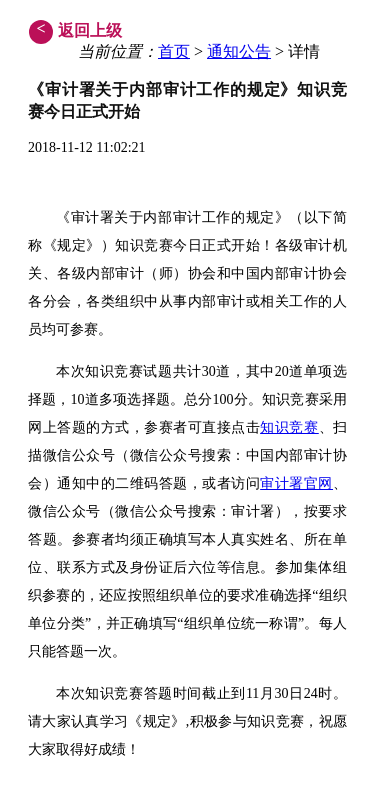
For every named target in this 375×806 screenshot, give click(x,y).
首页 (174, 51)
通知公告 (239, 51)
